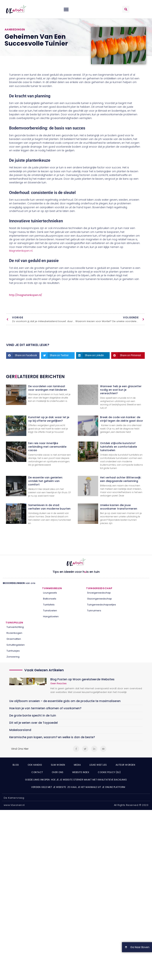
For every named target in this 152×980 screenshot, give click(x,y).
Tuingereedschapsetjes (102, 605)
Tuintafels (49, 605)
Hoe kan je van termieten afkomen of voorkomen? (45, 708)
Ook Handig (35, 765)
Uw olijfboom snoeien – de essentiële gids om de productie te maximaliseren (65, 701)
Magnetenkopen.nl (21, 251)
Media (77, 765)
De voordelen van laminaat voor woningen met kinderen (48, 388)
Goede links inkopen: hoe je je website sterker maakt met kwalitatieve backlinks (76, 780)
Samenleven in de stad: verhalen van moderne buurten (49, 507)
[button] (66, 9)
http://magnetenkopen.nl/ (26, 295)
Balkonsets (50, 599)
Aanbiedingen (15, 29)
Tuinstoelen (50, 611)
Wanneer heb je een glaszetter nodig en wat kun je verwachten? (121, 390)
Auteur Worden (125, 765)
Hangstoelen (51, 616)
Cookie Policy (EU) (109, 772)
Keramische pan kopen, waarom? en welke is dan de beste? (52, 737)
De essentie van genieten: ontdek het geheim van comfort (45, 481)
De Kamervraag (14, 798)
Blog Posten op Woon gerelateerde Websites (82, 679)
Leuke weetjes (98, 765)
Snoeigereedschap (99, 593)
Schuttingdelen (16, 645)
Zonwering (13, 657)
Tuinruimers (94, 611)
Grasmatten (14, 639)
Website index (81, 772)
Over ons (58, 772)
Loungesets (50, 593)
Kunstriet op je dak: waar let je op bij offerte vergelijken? (49, 419)
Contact (37, 772)
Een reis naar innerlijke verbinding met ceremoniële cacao (47, 447)
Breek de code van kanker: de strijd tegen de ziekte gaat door (122, 419)
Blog (16, 765)
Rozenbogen (14, 633)
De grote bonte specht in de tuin (33, 715)
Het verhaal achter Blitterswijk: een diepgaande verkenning (121, 479)
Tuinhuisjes (13, 651)
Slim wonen (58, 765)
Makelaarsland (20, 730)
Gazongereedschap (99, 599)
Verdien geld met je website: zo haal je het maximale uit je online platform (78, 787)
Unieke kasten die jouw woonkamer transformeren (119, 507)
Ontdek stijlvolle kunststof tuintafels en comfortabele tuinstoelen (119, 447)
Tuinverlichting (15, 627)
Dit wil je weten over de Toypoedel (33, 723)
